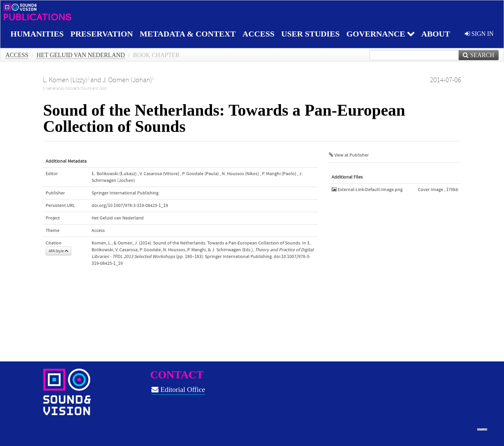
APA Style (58, 251)
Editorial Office (178, 390)
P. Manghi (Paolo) (279, 174)
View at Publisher (349, 155)
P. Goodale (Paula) (200, 174)
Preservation (102, 34)
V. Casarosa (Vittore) (159, 174)
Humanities (37, 34)
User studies (310, 34)
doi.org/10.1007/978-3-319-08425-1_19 (130, 206)
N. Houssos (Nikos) (240, 174)
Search (478, 55)
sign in (479, 34)
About (436, 34)
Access (258, 34)
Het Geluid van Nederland (81, 55)
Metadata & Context (188, 34)
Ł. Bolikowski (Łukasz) (114, 174)
